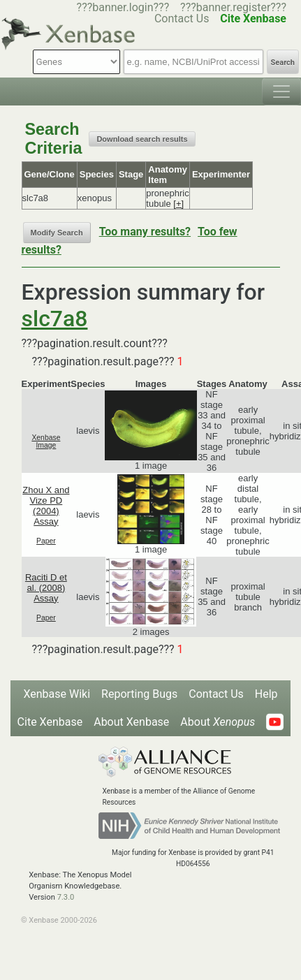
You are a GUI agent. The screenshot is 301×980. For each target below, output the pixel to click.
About (218, 722)
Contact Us (216, 694)
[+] (178, 204)
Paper (46, 541)
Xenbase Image (46, 441)
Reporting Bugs (139, 694)
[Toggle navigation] (281, 92)
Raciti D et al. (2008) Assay (46, 588)
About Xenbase (131, 722)
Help (266, 694)
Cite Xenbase (50, 722)
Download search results (142, 139)
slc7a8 (55, 319)
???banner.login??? (123, 7)
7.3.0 (66, 897)
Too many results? (145, 232)
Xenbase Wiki (57, 694)
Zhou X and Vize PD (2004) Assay (46, 506)
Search (283, 63)
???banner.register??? (233, 7)
